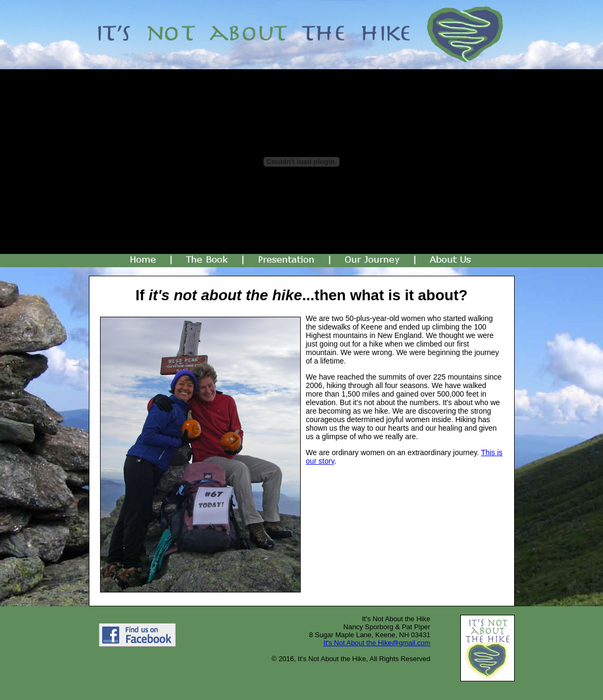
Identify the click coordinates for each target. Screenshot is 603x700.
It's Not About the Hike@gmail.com (377, 643)
